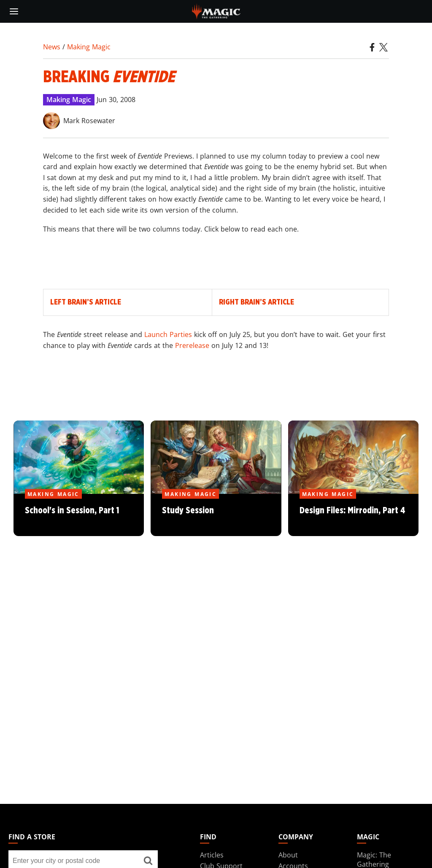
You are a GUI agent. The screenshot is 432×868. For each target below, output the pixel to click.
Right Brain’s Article (256, 302)
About (288, 855)
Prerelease (192, 345)
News (52, 47)
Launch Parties (168, 334)
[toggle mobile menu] (14, 11)
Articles (212, 855)
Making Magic (89, 47)
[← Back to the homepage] (216, 11)
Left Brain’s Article (86, 302)
